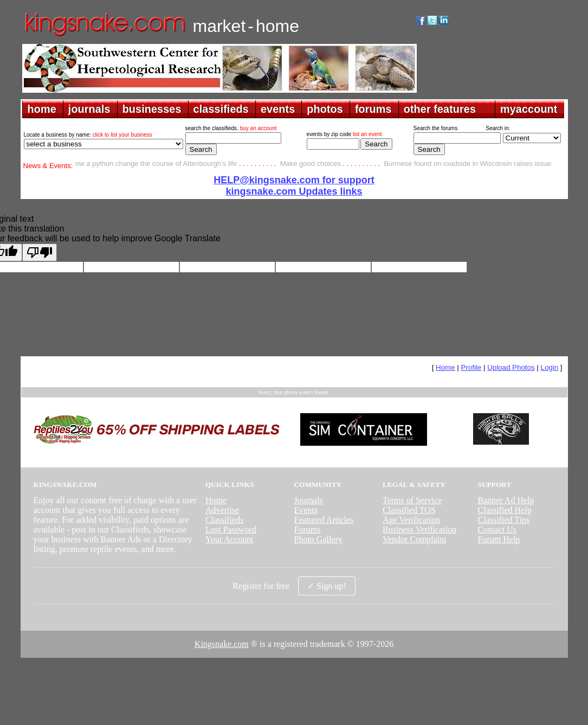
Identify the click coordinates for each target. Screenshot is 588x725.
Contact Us (497, 530)
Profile (471, 367)
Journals (308, 500)
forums (373, 109)
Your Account (230, 539)
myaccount (529, 109)
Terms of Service (412, 500)
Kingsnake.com (222, 644)
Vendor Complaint (415, 539)
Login (549, 367)
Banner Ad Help (506, 500)
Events (306, 510)
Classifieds (224, 520)
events (278, 109)
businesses (152, 109)
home (42, 109)
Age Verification (411, 520)
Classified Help (505, 510)
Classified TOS (409, 510)
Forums (307, 530)
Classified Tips (504, 520)
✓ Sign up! (327, 586)
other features (440, 109)
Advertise (222, 510)
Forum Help (499, 539)
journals (89, 109)
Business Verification (419, 530)
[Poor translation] (40, 252)
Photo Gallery (318, 539)
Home (445, 367)
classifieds (221, 109)
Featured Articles (324, 520)
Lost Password (231, 530)
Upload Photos (511, 367)
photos (325, 109)
